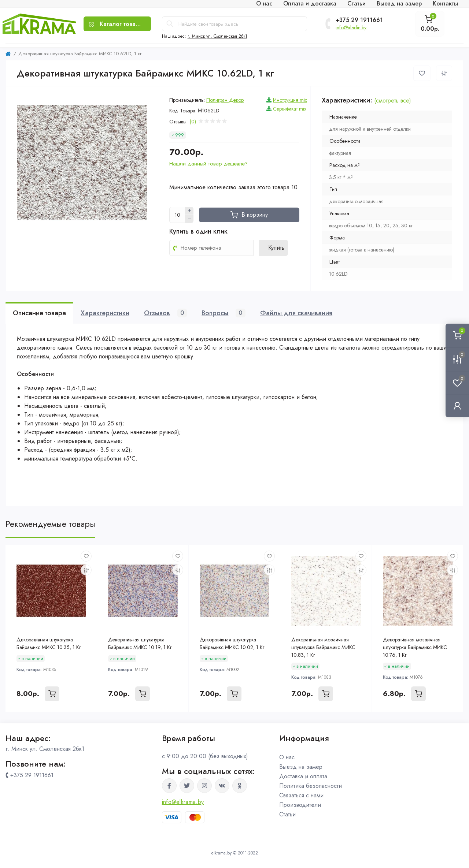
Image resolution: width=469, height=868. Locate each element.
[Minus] (189, 219)
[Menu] (117, 24)
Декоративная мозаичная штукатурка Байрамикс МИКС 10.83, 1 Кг (323, 647)
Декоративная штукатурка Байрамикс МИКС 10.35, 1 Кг (49, 643)
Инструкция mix (290, 100)
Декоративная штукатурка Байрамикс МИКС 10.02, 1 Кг (232, 643)
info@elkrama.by (183, 802)
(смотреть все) (393, 100)
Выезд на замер (301, 767)
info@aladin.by (351, 27)
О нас (287, 757)
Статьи (287, 814)
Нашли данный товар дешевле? (208, 164)
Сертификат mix (290, 109)
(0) (193, 122)
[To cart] (52, 694)
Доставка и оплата (303, 776)
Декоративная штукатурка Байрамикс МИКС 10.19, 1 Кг (140, 643)
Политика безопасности (311, 786)
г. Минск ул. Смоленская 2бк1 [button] (217, 36)
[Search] (170, 24)
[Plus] (189, 211)
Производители (300, 805)
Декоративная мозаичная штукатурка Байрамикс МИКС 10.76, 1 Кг (415, 647)
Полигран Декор (225, 100)
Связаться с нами (301, 795)
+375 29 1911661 (359, 20)
